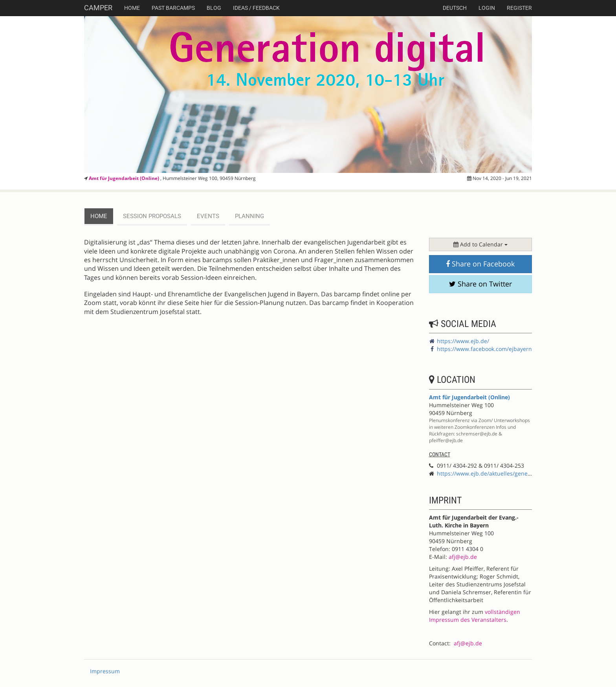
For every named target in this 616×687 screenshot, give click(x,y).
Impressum (105, 671)
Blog (214, 8)
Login (487, 8)
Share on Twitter (480, 284)
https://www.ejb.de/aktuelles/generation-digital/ (500, 473)
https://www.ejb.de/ (463, 341)
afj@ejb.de (463, 557)
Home (132, 8)
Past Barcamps (173, 8)
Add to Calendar (480, 244)
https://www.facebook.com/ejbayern (484, 349)
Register (519, 8)
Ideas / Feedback (256, 8)
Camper (98, 8)
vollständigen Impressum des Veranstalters (475, 616)
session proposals (152, 216)
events (208, 216)
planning (249, 216)
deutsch (455, 8)
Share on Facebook (480, 264)
